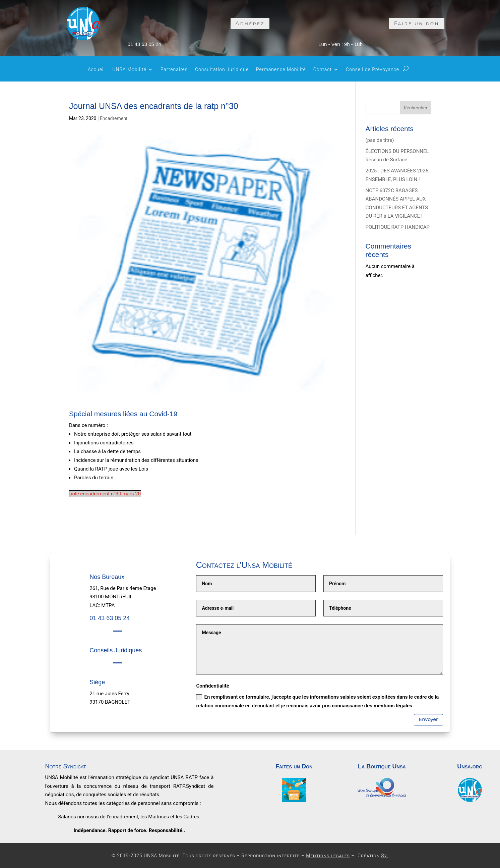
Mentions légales (328, 856)
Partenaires (174, 70)
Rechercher (416, 108)
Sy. (385, 856)
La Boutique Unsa (382, 766)
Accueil (96, 70)
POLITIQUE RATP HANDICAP (398, 227)
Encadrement (114, 118)
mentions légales (393, 706)
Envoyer (428, 719)
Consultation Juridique (222, 70)
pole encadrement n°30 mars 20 (105, 494)
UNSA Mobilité (129, 70)
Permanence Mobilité (281, 70)
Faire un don (417, 23)
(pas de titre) (380, 140)
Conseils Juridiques (116, 650)
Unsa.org (470, 766)
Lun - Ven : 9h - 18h (340, 44)
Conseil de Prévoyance (372, 70)
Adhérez (250, 23)
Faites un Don (294, 766)
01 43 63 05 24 (144, 44)
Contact (323, 70)
